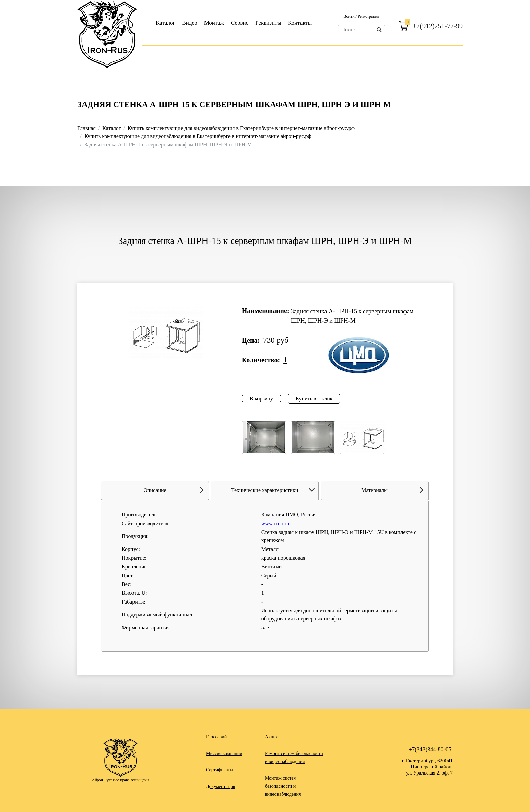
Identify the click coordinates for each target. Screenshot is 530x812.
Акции (272, 737)
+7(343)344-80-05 (430, 749)
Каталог (166, 23)
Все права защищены (131, 780)
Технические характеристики (274, 490)
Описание (174, 490)
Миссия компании (224, 753)
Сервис (240, 23)
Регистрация (368, 16)
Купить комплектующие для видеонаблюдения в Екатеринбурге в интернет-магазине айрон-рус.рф (241, 128)
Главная (87, 128)
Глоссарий (216, 737)
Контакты (300, 23)
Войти (349, 16)
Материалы (392, 490)
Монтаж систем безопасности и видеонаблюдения (283, 786)
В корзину (261, 398)
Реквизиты (268, 23)
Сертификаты (220, 770)
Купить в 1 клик (314, 398)
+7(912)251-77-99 (438, 26)
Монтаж (214, 23)
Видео (190, 23)
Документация (220, 786)
